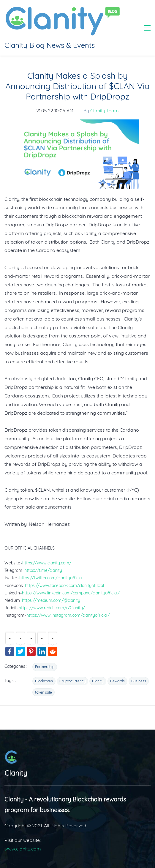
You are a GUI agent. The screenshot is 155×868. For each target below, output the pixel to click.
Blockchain (44, 681)
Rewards (117, 681)
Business (139, 681)
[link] (78, 124)
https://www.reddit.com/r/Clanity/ (52, 608)
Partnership (45, 667)
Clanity (98, 681)
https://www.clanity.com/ (47, 563)
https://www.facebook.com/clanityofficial (64, 585)
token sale (44, 692)
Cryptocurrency (72, 681)
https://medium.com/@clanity (51, 600)
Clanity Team (105, 111)
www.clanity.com (23, 849)
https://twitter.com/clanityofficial (51, 578)
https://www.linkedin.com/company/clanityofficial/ (71, 593)
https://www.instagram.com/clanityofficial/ (68, 615)
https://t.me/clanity (43, 570)
